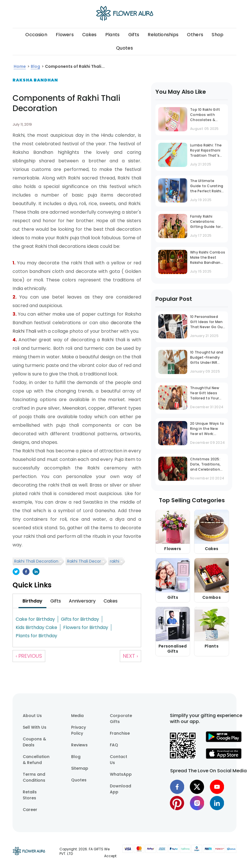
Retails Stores (30, 795)
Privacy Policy (79, 730)
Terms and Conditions (34, 777)
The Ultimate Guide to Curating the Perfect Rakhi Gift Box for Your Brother (207, 186)
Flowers (65, 35)
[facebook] (26, 572)
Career (30, 810)
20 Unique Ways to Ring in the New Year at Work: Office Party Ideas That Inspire (207, 429)
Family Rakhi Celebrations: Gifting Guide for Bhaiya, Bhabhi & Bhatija (205, 222)
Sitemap (80, 768)
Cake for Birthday (35, 619)
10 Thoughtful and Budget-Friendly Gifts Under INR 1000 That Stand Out (207, 358)
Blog (76, 757)
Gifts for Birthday (80, 619)
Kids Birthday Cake (36, 627)
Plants (113, 35)
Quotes (124, 48)
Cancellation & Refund (36, 760)
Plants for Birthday (36, 636)
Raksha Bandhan (35, 80)
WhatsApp (121, 774)
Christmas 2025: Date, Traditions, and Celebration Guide (205, 465)
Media (77, 716)
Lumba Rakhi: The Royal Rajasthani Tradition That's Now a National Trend (206, 151)
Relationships (163, 35)
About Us (32, 716)
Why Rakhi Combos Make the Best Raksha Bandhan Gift (208, 258)
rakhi (115, 561)
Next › (130, 656)
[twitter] (16, 572)
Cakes (89, 35)
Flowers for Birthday (86, 627)
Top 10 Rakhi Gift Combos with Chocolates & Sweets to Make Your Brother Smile (207, 115)
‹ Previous (29, 656)
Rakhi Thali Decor (84, 561)
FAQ (114, 745)
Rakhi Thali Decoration (36, 561)
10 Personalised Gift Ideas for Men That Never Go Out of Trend (207, 322)
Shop (218, 35)
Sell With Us (35, 727)
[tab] (32, 601)
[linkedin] (36, 572)
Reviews (79, 745)
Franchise (120, 733)
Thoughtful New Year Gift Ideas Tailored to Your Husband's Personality (205, 394)
